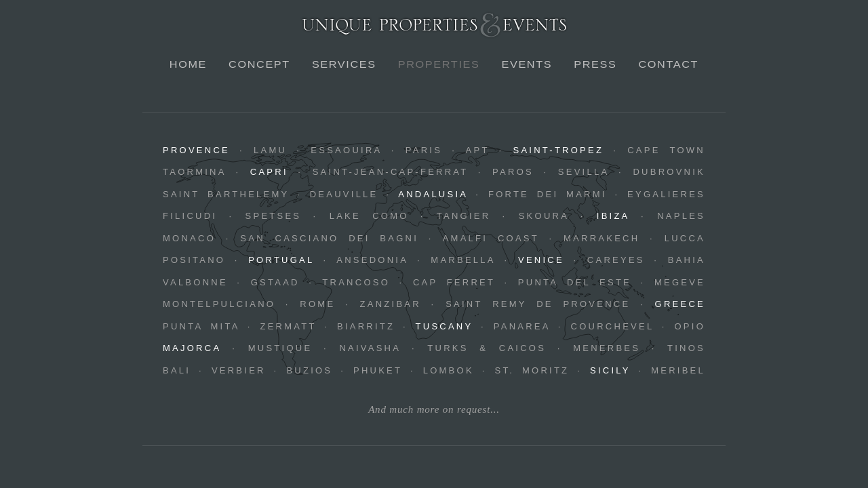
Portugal (281, 260)
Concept (259, 64)
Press (595, 64)
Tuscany (445, 326)
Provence (196, 150)
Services (344, 64)
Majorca (192, 348)
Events (527, 64)
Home (188, 64)
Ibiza (613, 216)
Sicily (610, 370)
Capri (269, 172)
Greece (680, 304)
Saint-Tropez (558, 150)
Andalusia (433, 194)
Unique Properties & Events (434, 25)
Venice (541, 260)
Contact (668, 64)
